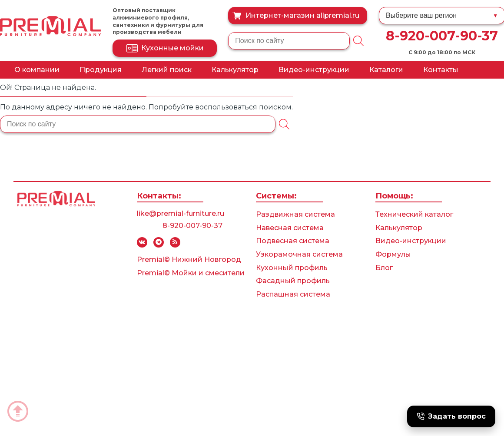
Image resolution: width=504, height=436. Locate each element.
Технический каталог (414, 214)
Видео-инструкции (314, 70)
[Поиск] (358, 41)
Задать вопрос (451, 416)
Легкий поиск (167, 70)
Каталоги (386, 70)
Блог (384, 268)
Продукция (101, 70)
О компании (37, 70)
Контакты (441, 70)
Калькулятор (235, 70)
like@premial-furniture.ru (181, 213)
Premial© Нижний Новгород (189, 259)
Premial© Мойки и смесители (191, 273)
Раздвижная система (295, 214)
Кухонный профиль (292, 268)
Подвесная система (293, 241)
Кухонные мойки (165, 48)
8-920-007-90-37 (442, 36)
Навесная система (290, 228)
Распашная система (293, 294)
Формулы (393, 254)
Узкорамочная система (299, 254)
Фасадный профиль (293, 281)
